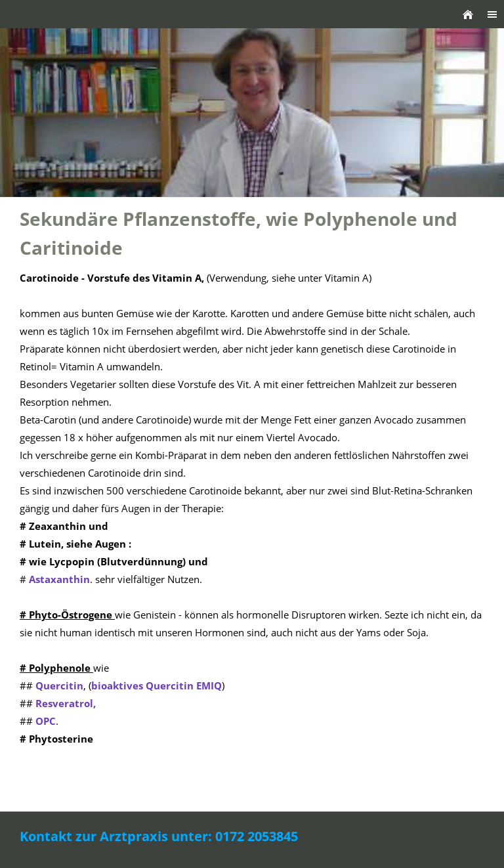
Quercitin (59, 685)
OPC (46, 721)
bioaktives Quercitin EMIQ (157, 685)
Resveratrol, (66, 703)
